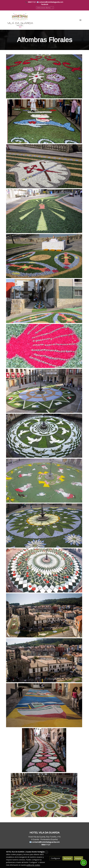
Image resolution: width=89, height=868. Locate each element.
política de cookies (33, 865)
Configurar (56, 858)
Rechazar (68, 858)
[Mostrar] (44, 76)
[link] (20, 20)
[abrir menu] (80, 20)
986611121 (32, 2)
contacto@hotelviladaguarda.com (51, 2)
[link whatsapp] (84, 863)
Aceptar (78, 858)
